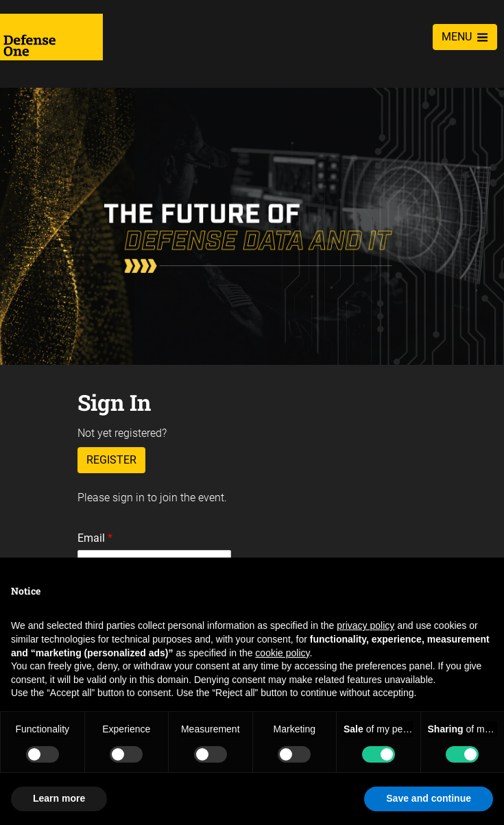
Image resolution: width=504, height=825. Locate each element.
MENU (465, 37)
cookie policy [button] (282, 653)
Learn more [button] (59, 798)
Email (95, 538)
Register (111, 460)
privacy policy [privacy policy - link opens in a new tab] (365, 625)
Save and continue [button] (429, 798)
